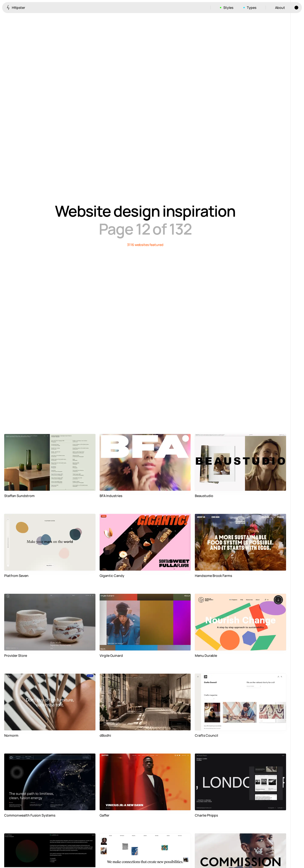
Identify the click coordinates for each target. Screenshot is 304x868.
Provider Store (16, 656)
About (280, 8)
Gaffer (104, 815)
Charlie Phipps (206, 815)
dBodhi (105, 735)
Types (252, 8)
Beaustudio (204, 496)
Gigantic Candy (112, 576)
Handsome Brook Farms (213, 576)
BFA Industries (111, 496)
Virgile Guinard (111, 656)
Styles (228, 8)
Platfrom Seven (16, 576)
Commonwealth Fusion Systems (30, 815)
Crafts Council (206, 735)
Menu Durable (206, 656)
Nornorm (11, 735)
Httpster (16, 7)
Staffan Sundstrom (19, 496)
